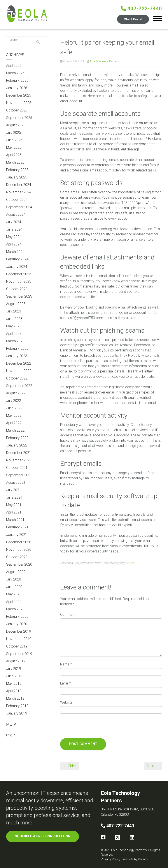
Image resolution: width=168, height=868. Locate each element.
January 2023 (17, 356)
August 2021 (16, 483)
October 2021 (17, 468)
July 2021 (14, 490)
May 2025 (14, 147)
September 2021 (19, 475)
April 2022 (14, 423)
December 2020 (19, 542)
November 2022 (19, 371)
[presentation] (93, 727)
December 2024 (19, 185)
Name (66, 664)
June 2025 (14, 140)
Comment (68, 615)
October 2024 (17, 200)
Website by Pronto (135, 859)
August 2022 (16, 393)
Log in (11, 735)
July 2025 (14, 133)
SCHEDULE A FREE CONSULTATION (43, 836)
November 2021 (19, 460)
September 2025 (19, 118)
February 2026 (17, 80)
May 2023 (14, 326)
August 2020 (16, 572)
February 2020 (17, 617)
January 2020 (17, 624)
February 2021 (17, 527)
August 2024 (16, 214)
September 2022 (19, 386)
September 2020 (19, 564)
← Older (70, 766)
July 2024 (14, 222)
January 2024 (17, 267)
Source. (131, 563)
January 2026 (17, 88)
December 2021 (19, 453)
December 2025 (19, 95)
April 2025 (14, 155)
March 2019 (15, 698)
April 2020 (14, 602)
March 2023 (15, 341)
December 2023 (19, 274)
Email (66, 683)
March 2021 (15, 520)
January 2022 (17, 445)
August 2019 (16, 661)
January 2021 (17, 535)
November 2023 (19, 281)
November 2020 (19, 550)
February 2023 (17, 348)
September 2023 (19, 296)
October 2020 (17, 557)
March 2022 (15, 430)
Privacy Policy (111, 859)
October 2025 (17, 110)
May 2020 (14, 594)
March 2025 (15, 162)
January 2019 (17, 713)
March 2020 (15, 609)
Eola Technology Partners (104, 61)
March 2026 (15, 73)
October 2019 (17, 646)
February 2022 (17, 438)
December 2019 (19, 631)
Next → (153, 766)
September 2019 (19, 654)
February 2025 (17, 170)
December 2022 (19, 363)
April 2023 (14, 334)
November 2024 (19, 192)
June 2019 (14, 676)
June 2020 (14, 587)
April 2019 (14, 691)
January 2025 (17, 177)
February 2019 (17, 706)
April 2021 (14, 512)
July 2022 (14, 401)
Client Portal (133, 19)
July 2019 (14, 669)
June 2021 (14, 497)
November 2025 (19, 103)
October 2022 (17, 378)
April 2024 (14, 244)
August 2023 (16, 304)
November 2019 (19, 639)
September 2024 (19, 207)
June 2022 (14, 408)
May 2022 (14, 415)
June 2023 (14, 319)
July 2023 (14, 311)
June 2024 (14, 229)
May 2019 (14, 684)
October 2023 (17, 289)
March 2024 (15, 252)
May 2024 (14, 237)
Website (66, 702)
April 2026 (14, 66)
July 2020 (14, 579)
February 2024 (17, 259)
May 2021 (14, 505)
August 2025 (16, 125)
